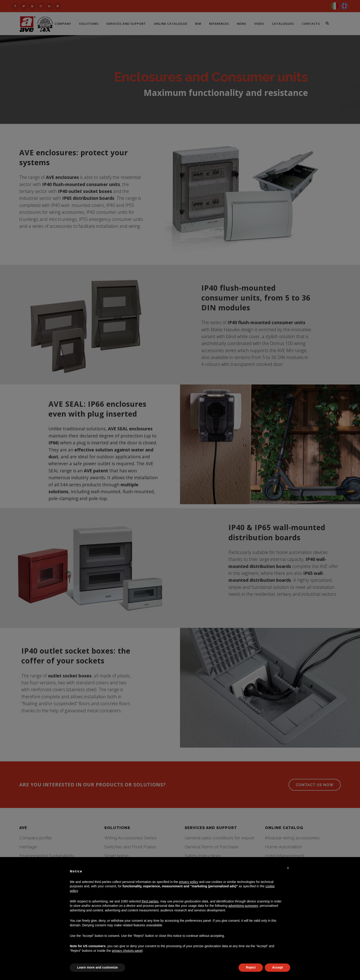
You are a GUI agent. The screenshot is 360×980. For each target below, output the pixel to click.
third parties (150, 901)
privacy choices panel (127, 951)
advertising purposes (243, 906)
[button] (288, 868)
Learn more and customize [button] (97, 967)
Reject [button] (251, 967)
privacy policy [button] (188, 882)
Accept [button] (277, 967)
